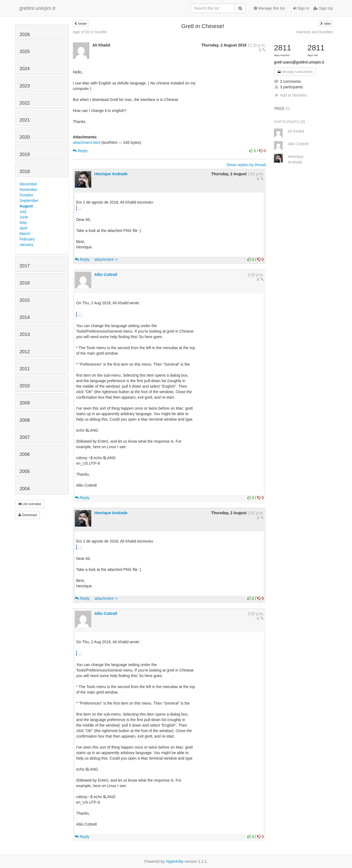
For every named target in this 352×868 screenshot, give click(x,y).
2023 (25, 86)
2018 (25, 172)
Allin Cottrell (106, 275)
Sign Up (323, 8)
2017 (25, 266)
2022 (25, 103)
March (25, 234)
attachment (106, 259)
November (28, 190)
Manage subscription (295, 72)
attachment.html (87, 143)
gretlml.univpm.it (37, 8)
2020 (25, 137)
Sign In (301, 8)
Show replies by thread (246, 165)
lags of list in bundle (90, 32)
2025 (25, 52)
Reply (80, 151)
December (28, 184)
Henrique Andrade (111, 174)
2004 (25, 489)
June (24, 217)
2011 (25, 369)
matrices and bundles (314, 32)
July (23, 212)
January (26, 245)
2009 (25, 403)
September (29, 201)
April (23, 228)
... (80, 208)
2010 (25, 386)
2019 (25, 154)
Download (28, 515)
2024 (25, 69)
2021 (25, 120)
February (27, 239)
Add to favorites (290, 95)
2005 (25, 471)
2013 (25, 334)
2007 (25, 437)
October (26, 195)
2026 (25, 35)
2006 (25, 454)
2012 (25, 352)
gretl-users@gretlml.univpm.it (299, 62)
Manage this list (269, 8)
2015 (25, 300)
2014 (25, 317)
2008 (25, 420)
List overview (30, 504)
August (26, 206)
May (23, 223)
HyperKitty (175, 861)
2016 (25, 283)
